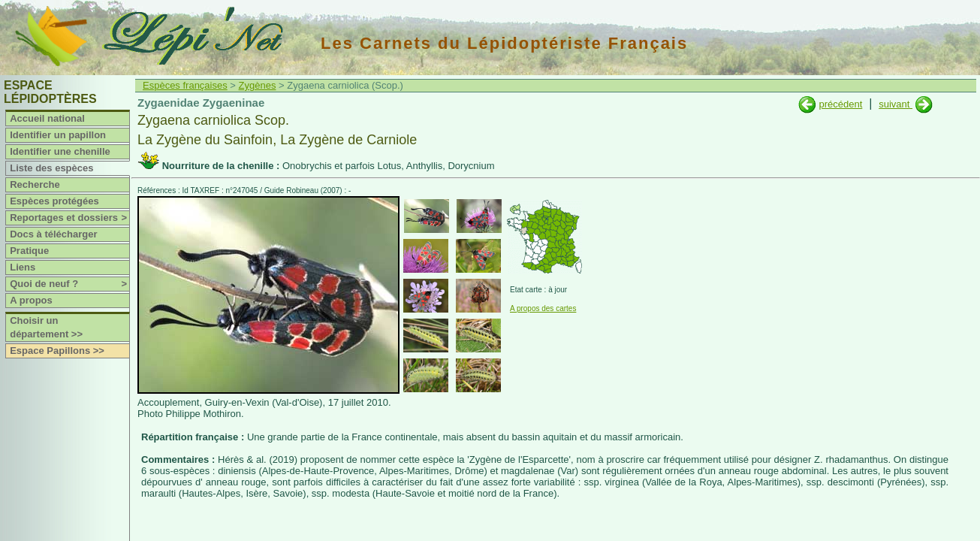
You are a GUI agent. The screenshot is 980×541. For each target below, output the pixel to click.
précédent (840, 104)
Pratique (29, 251)
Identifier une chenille (60, 151)
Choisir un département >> (46, 327)
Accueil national (47, 118)
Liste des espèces (51, 168)
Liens (23, 267)
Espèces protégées (54, 201)
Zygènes (258, 85)
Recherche (35, 184)
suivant (896, 104)
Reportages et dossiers (69, 218)
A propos (31, 300)
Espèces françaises (185, 85)
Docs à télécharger (53, 234)
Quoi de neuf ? (69, 284)
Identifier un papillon (58, 135)
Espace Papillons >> (57, 351)
